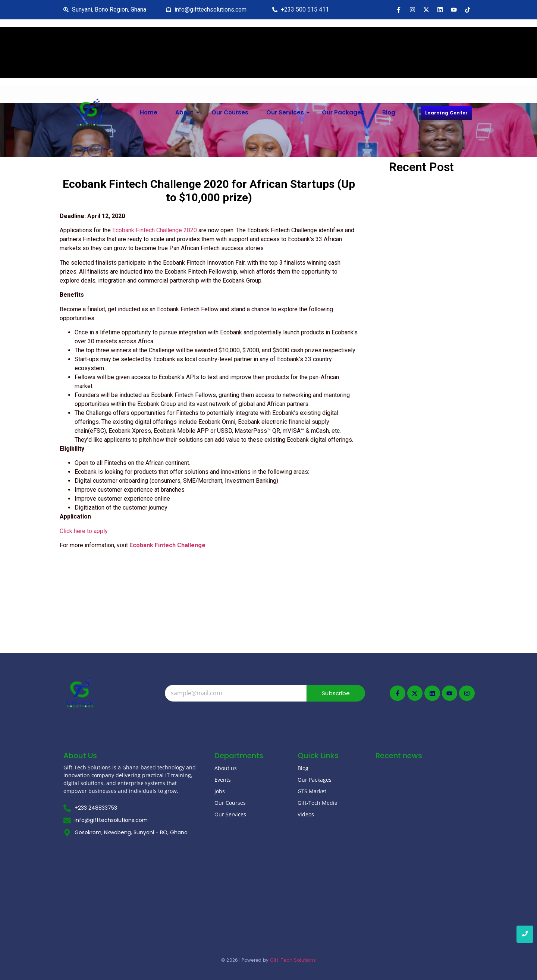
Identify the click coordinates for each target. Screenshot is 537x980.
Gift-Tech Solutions (293, 960)
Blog (389, 112)
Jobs (220, 791)
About (187, 112)
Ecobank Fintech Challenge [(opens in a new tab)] (167, 545)
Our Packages (343, 112)
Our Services (288, 112)
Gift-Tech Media (318, 803)
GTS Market (312, 791)
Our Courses (230, 112)
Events (223, 780)
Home (149, 112)
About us (226, 768)
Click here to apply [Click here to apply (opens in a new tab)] (84, 531)
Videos (306, 814)
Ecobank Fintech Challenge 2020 (155, 230)
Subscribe (336, 693)
